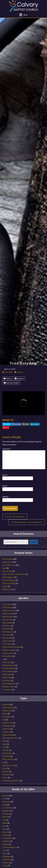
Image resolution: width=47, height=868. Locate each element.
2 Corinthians (7, 838)
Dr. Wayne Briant (9, 668)
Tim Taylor (7, 635)
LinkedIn (35, 424)
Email (5, 486)
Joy (4, 762)
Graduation (7, 774)
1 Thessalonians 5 (9, 847)
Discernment (7, 753)
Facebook (16, 424)
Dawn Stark (7, 677)
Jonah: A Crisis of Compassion (14, 574)
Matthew (6, 802)
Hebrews (6, 862)
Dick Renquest (8, 632)
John (4, 805)
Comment (7, 449)
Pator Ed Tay (7, 641)
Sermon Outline (11, 383)
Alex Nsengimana (9, 683)
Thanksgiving (7, 726)
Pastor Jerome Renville (11, 647)
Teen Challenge (8, 671)
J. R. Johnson (7, 690)
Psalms (5, 817)
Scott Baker (7, 604)
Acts (4, 799)
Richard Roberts (9, 665)
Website (5, 497)
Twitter (7, 424)
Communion (7, 717)
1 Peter (5, 835)
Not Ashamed (8, 559)
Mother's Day (7, 589)
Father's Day (7, 711)
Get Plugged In (8, 577)
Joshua (5, 866)
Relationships (8, 735)
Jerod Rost (6, 680)
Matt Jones (7, 662)
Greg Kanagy (7, 623)
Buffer (26, 424)
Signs (4, 568)
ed (3, 659)
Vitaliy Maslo (7, 656)
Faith (4, 741)
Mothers (6, 750)
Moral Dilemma (8, 759)
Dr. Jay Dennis (8, 607)
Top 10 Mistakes (9, 580)
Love (4, 747)
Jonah (5, 829)
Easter (5, 586)
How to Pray (7, 571)
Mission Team (8, 620)
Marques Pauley (8, 687)
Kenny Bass (7, 674)
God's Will (6, 756)
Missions (6, 704)
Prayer (5, 714)
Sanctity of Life (8, 765)
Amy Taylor (7, 626)
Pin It (6, 428)
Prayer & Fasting (9, 583)
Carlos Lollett (8, 653)
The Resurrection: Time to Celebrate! (27, 522)
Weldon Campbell (9, 650)
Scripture (19, 379)
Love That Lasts (9, 565)
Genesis (5, 832)
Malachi (5, 844)
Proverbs (6, 814)
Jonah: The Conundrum (15, 517)
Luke (4, 820)
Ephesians (6, 811)
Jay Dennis (6, 629)
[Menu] (23, 15)
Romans (5, 796)
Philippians (6, 856)
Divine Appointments (10, 738)
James (5, 853)
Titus (4, 850)
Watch (7, 379)
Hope (4, 744)
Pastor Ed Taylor (9, 610)
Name (5, 475)
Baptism (6, 771)
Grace (5, 768)
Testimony (6, 732)
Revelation (7, 859)
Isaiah (5, 823)
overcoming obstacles (11, 781)
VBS (4, 720)
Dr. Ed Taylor (7, 644)
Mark (4, 826)
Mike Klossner (8, 617)
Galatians (6, 841)
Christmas (6, 729)
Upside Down (7, 562)
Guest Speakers (8, 707)
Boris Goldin (7, 638)
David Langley (8, 613)
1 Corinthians (7, 808)
